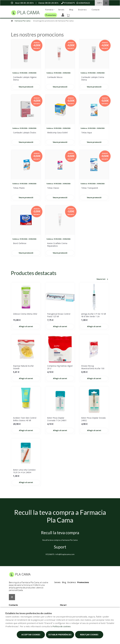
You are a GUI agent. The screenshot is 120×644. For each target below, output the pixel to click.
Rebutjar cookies (89, 635)
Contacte (96, 10)
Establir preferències (60, 635)
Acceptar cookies (31, 635)
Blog (71, 10)
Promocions (51, 15)
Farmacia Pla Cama (23, 21)
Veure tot (103, 279)
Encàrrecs (82, 10)
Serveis (61, 10)
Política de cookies (62, 626)
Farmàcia (49, 10)
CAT (99, 3)
